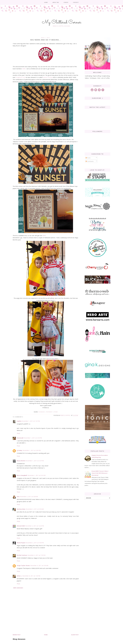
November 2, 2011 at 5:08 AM (29, 497)
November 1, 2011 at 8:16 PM (37, 475)
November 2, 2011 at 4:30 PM (35, 543)
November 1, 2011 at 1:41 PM (31, 421)
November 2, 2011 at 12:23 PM (35, 526)
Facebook (42, 412)
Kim (18, 497)
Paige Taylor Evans (23, 565)
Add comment (18, 588)
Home (46, 2)
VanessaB (20, 438)
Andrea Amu (21, 509)
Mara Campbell (22, 475)
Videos (66, 2)
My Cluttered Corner (62, 22)
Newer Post (17, 635)
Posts (88, 158)
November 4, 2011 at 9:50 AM (39, 565)
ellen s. (19, 576)
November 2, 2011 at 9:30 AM (35, 509)
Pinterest (49, 412)
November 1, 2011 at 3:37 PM (35, 461)
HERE (24, 69)
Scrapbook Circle (21, 77)
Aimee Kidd (21, 526)
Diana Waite (21, 461)
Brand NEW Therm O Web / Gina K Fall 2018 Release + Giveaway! (100, 473)
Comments (90, 161)
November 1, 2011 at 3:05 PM (32, 450)
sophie (19, 421)
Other (56, 412)
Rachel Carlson (22, 555)
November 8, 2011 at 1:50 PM (31, 576)
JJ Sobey (20, 450)
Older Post (75, 635)
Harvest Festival (48, 77)
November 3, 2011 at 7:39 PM (36, 555)
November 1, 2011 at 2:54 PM (33, 438)
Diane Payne (21, 543)
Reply (18, 433)
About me (56, 2)
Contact (76, 2)
